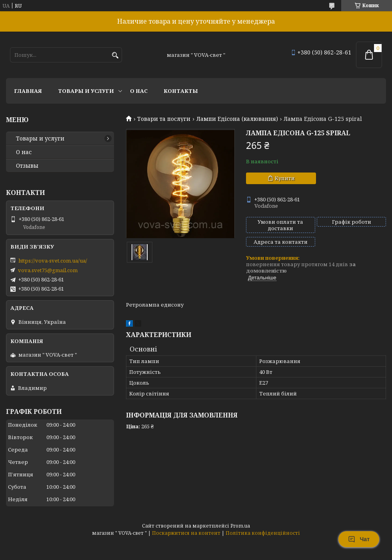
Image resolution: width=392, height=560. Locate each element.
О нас (139, 91)
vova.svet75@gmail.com (48, 270)
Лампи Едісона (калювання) (237, 119)
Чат (359, 539)
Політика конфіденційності (263, 533)
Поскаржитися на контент (186, 533)
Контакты (181, 91)
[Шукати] (115, 55)
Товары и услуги (86, 91)
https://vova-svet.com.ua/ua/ (53, 261)
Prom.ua (240, 526)
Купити (285, 178)
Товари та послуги (164, 119)
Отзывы (27, 166)
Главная (28, 91)
